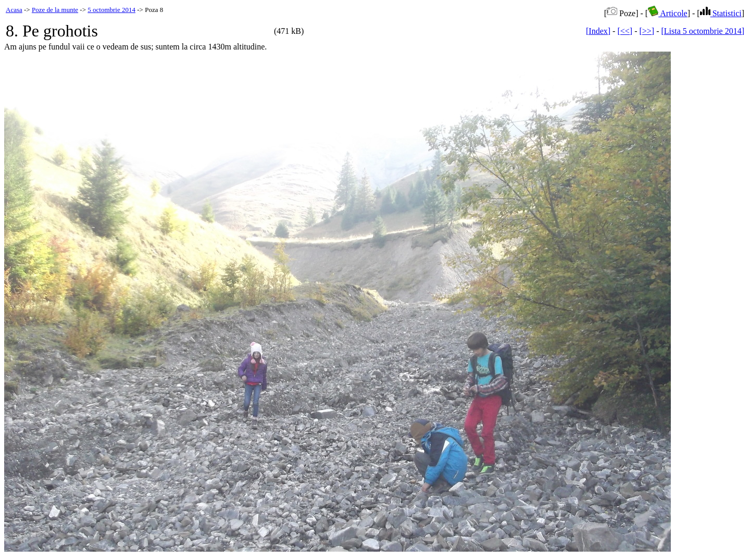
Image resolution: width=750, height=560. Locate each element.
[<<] (625, 31)
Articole (668, 13)
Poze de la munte (55, 10)
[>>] (647, 31)
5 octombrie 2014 (111, 10)
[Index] (598, 31)
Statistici (721, 13)
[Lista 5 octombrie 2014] (703, 31)
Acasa (14, 10)
